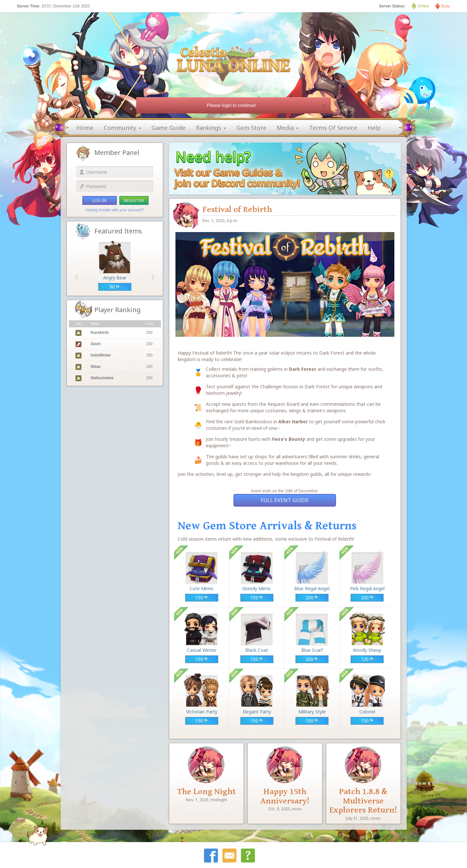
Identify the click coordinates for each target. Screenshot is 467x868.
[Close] (324, 106)
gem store (251, 128)
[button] (77, 278)
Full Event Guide (285, 500)
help (374, 128)
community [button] (122, 128)
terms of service (333, 128)
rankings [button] (211, 128)
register (134, 200)
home (85, 128)
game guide (168, 128)
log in (99, 200)
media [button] (288, 128)
